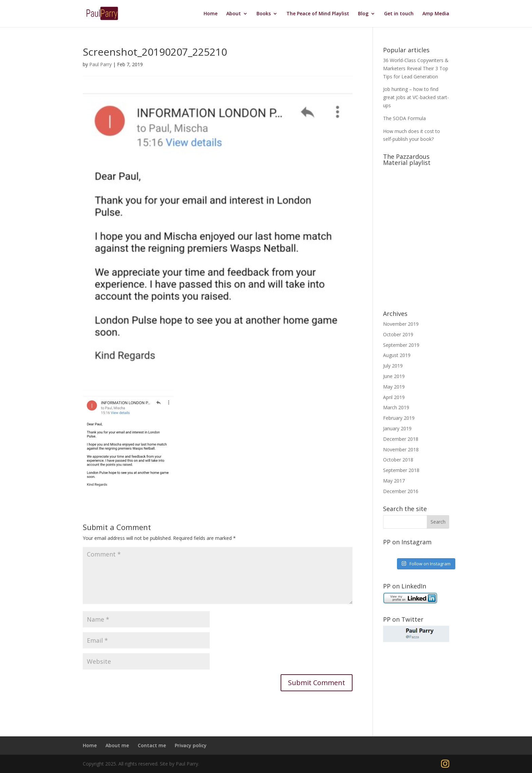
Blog (363, 14)
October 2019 (398, 334)
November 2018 (401, 449)
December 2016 (401, 491)
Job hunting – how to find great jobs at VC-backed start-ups (416, 97)
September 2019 (401, 345)
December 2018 (401, 439)
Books (264, 14)
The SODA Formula (404, 118)
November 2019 (401, 324)
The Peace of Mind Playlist (318, 14)
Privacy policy (191, 745)
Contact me (152, 745)
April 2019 (394, 397)
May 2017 (394, 481)
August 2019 (397, 355)
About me (117, 745)
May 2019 (394, 387)
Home (211, 14)
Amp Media (436, 14)
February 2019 (399, 418)
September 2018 (401, 470)
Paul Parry (100, 64)
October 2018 (398, 460)
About (234, 14)
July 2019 (393, 366)
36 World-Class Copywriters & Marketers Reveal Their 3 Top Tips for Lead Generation (416, 68)
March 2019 (396, 407)
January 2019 (397, 428)
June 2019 (394, 376)
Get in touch (399, 14)
